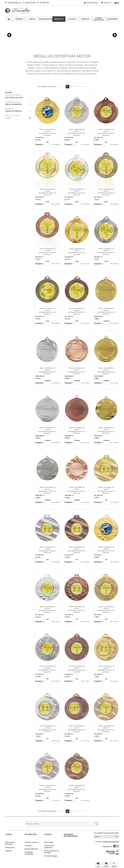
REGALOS (85, 19)
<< (60, 87)
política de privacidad (111, 842)
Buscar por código (13, 115)
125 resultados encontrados (47, 87)
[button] (9, 35)
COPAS (32, 19)
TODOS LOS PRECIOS (18, 111)
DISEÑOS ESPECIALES (99, 19)
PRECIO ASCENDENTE (18, 104)
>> (86, 87)
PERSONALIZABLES (46, 19)
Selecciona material (13, 95)
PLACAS (72, 19)
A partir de (9, 109)
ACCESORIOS (112, 19)
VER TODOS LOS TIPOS (18, 98)
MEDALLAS (59, 19)
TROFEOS (19, 19)
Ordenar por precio (13, 102)
